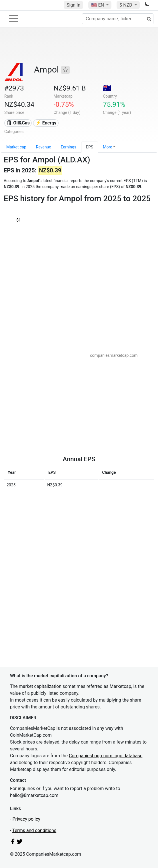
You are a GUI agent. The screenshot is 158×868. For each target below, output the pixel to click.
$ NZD (126, 5)
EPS (90, 147)
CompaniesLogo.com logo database (106, 756)
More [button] (107, 147)
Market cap (16, 147)
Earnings (69, 147)
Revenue (44, 147)
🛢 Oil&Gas (18, 123)
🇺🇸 (98, 5)
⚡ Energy (46, 123)
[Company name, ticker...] (118, 19)
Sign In (73, 5)
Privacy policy (26, 819)
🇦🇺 (107, 88)
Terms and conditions (34, 830)
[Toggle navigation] (14, 19)
